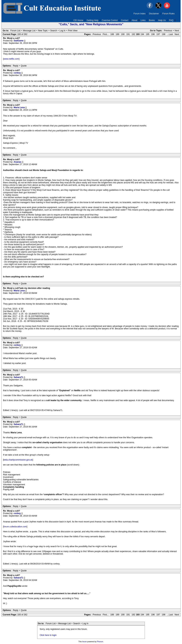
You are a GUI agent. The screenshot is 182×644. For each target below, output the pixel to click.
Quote (24, 66)
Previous (168, 31)
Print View (73, 31)
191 (128, 34)
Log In (62, 31)
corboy (17, 73)
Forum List (15, 31)
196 (153, 34)
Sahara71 (19, 377)
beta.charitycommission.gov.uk (18, 460)
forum (85, 642)
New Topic (43, 31)
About (134, 20)
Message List (29, 31)
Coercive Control (110, 20)
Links (143, 20)
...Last (170, 34)
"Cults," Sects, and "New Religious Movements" (91, 24)
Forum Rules (168, 14)
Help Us (162, 20)
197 (158, 34)
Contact (125, 20)
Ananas (18, 162)
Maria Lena (19, 107)
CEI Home (78, 20)
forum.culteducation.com (15, 527)
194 (142, 34)
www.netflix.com (11, 59)
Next (177, 31)
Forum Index (139, 14)
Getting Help (93, 20)
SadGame (19, 41)
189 (117, 34)
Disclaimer (154, 14)
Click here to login (48, 635)
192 (133, 34)
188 (112, 34)
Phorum (100, 642)
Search (54, 31)
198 (164, 34)
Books (152, 20)
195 (148, 34)
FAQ (171, 20)
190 (123, 34)
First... (106, 34)
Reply (16, 66)
